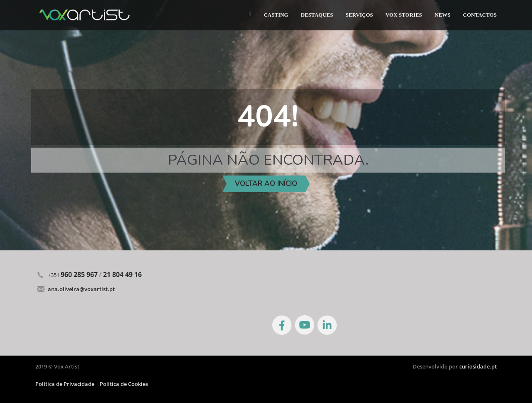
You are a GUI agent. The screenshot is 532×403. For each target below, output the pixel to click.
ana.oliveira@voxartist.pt (81, 289)
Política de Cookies (124, 384)
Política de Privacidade (65, 384)
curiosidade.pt (478, 366)
